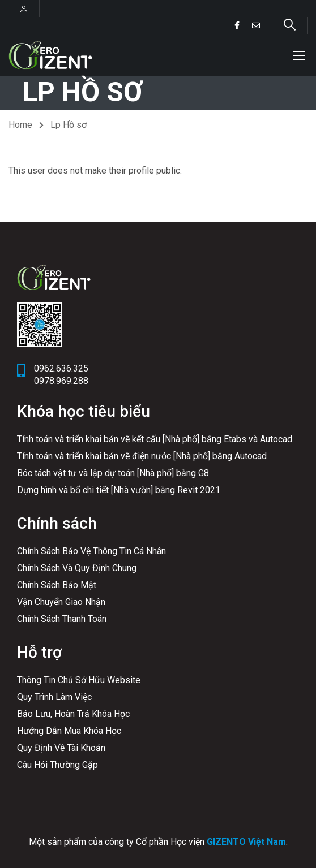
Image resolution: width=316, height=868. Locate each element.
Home (20, 126)
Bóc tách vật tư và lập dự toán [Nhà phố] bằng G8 (113, 473)
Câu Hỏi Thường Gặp (57, 765)
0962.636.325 (61, 368)
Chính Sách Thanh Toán (62, 619)
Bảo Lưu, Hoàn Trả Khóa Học (73, 714)
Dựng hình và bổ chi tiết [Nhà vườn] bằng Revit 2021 (119, 490)
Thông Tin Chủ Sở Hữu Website (79, 680)
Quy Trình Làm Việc (54, 697)
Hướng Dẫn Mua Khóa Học (69, 731)
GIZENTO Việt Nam (246, 842)
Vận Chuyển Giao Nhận (61, 602)
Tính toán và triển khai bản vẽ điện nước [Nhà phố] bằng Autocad (142, 456)
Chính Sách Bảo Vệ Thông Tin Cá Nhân (91, 551)
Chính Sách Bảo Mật (57, 585)
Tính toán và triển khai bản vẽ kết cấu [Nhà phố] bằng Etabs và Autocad (155, 439)
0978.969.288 (61, 381)
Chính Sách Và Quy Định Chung (77, 568)
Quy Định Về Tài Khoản (61, 748)
